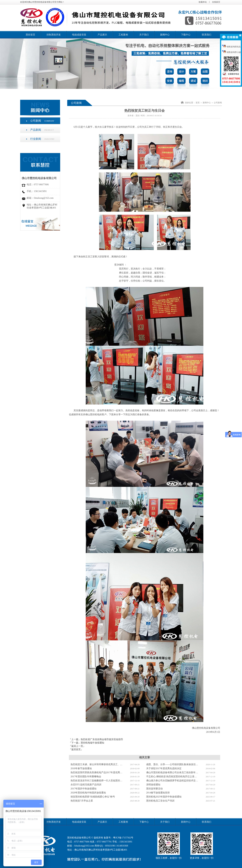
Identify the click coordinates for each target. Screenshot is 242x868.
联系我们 (207, 35)
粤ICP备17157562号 (123, 838)
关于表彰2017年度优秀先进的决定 (164, 768)
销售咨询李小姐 (231, 52)
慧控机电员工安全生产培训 (160, 801)
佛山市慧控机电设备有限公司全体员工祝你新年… (172, 772)
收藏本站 (203, 2)
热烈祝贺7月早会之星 (82, 801)
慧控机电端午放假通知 (92, 743)
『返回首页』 (76, 749)
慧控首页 (30, 35)
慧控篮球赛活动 (154, 789)
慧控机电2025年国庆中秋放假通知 (164, 797)
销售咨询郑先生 (231, 47)
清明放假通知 (153, 785)
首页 (198, 103)
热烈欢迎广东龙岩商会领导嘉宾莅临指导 (102, 739)
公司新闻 (42, 121)
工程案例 (123, 35)
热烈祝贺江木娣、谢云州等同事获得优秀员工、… (96, 764)
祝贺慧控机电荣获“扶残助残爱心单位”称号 (93, 797)
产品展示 (102, 35)
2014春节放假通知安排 (158, 793)
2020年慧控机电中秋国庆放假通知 (88, 793)
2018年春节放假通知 (81, 768)
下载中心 (186, 35)
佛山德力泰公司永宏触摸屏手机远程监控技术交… (172, 781)
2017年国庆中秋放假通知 (84, 789)
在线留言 (216, 2)
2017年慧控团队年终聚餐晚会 (86, 777)
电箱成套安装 (79, 35)
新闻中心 (165, 35)
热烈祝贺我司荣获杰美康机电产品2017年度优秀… (96, 772)
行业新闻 (42, 139)
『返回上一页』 (77, 746)
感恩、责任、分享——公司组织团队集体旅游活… (172, 764)
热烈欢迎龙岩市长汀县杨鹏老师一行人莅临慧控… (96, 781)
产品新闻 (42, 130)
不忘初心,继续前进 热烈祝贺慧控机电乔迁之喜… (172, 777)
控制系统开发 (54, 35)
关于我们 (144, 35)
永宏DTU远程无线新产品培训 (86, 785)
